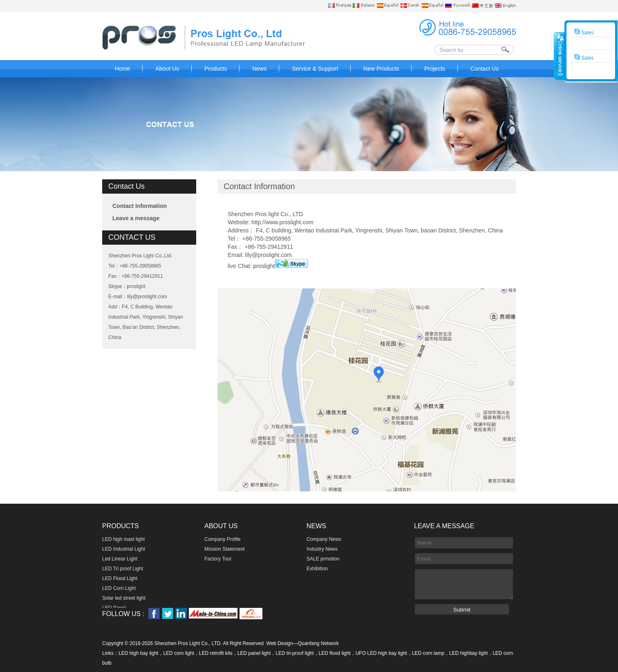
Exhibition (317, 569)
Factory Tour (218, 559)
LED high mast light (123, 539)
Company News (324, 539)
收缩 (560, 56)
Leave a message (136, 218)
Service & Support (315, 69)
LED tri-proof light (294, 653)
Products (216, 69)
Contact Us (485, 69)
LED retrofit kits (216, 653)
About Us (167, 69)
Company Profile (223, 539)
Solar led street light (124, 598)
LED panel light (254, 653)
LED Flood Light (120, 578)
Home (122, 69)
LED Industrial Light (124, 549)
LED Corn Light (119, 588)
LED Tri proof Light (123, 569)
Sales (584, 32)
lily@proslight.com (147, 297)
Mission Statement (225, 549)
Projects (435, 69)
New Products (381, 69)
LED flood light (335, 653)
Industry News (322, 549)
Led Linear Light (120, 559)
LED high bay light (138, 653)
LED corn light (178, 653)
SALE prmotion (323, 559)
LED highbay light (468, 653)
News (259, 69)
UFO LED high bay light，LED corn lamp (400, 653)
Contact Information (140, 206)
